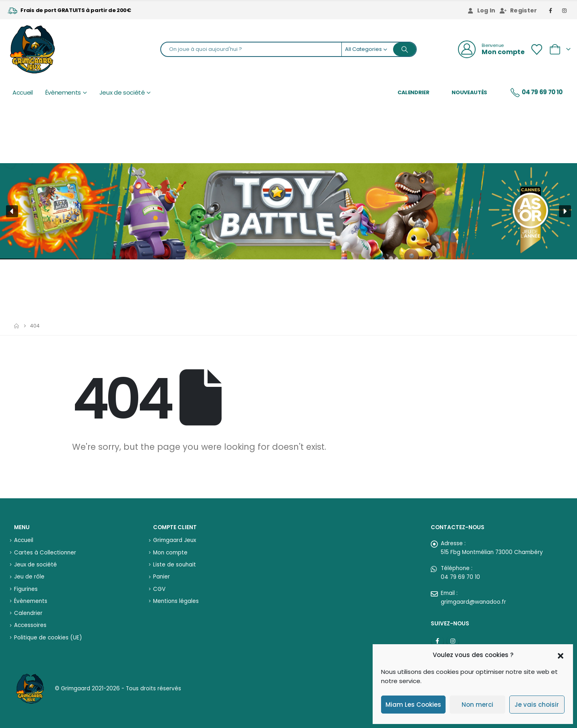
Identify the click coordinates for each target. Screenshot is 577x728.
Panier (161, 577)
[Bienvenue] (491, 49)
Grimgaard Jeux (175, 540)
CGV (159, 589)
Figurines (26, 589)
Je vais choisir (537, 705)
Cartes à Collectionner (45, 553)
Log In (481, 10)
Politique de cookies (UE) (48, 638)
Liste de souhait (175, 565)
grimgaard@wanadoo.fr (473, 602)
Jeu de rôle (29, 577)
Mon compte (170, 553)
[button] (561, 655)
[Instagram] (565, 10)
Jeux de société (122, 93)
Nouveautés (469, 92)
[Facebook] (551, 10)
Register (518, 10)
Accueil (23, 93)
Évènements (63, 93)
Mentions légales (176, 601)
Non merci (477, 705)
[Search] (405, 49)
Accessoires (30, 625)
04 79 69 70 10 (536, 93)
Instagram (453, 641)
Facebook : (438, 641)
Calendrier (414, 92)
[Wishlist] (537, 50)
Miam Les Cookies (413, 705)
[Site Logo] (32, 49)
